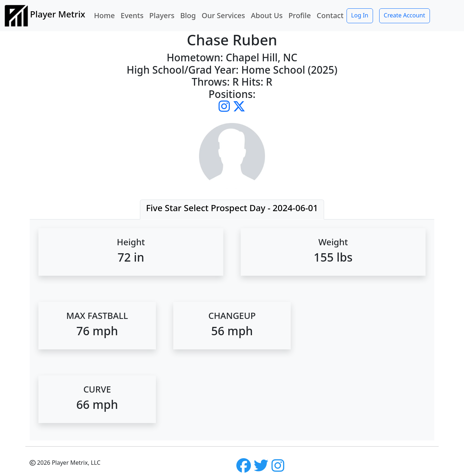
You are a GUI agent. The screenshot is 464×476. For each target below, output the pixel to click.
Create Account (405, 15)
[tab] (232, 210)
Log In (360, 15)
